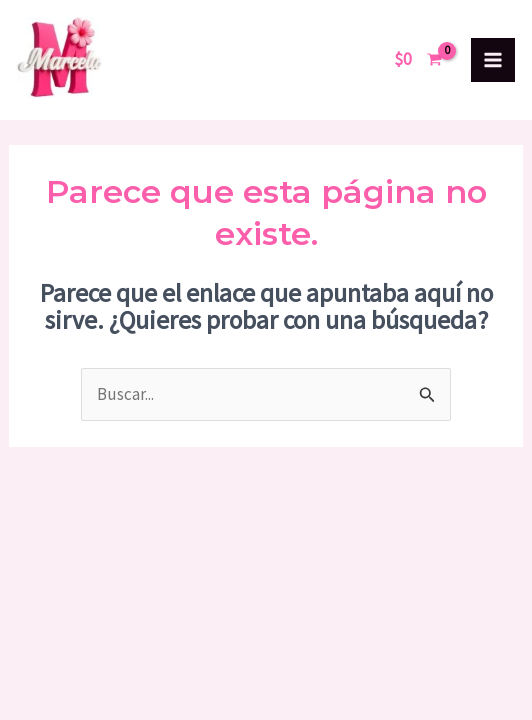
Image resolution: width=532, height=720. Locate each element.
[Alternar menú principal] (493, 60)
